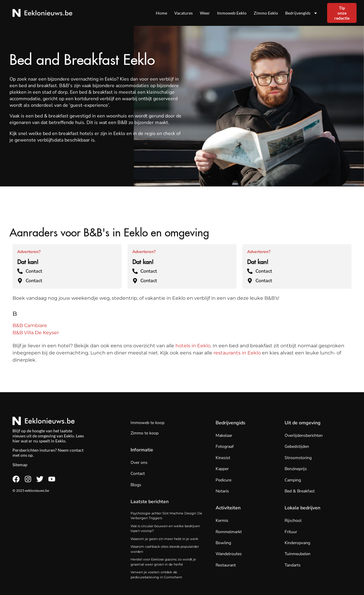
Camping (293, 480)
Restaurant (226, 565)
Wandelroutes (229, 554)
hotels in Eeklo (193, 346)
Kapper (222, 469)
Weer (205, 13)
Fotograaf (225, 446)
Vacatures (183, 13)
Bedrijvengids (301, 13)
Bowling (223, 543)
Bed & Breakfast (300, 491)
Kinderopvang (297, 543)
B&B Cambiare (30, 325)
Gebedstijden (297, 446)
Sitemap (20, 465)
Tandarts (293, 565)
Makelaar (224, 435)
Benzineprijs (296, 469)
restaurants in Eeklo (237, 353)
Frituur (291, 532)
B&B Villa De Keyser (36, 333)
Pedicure (223, 480)
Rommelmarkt (229, 532)
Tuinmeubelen (298, 554)
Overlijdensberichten (304, 435)
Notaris (222, 491)
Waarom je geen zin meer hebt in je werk (164, 539)
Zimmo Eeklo (266, 13)
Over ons (139, 463)
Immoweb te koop (148, 423)
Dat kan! (28, 261)
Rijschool (293, 521)
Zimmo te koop (145, 433)
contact (77, 450)
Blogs (136, 485)
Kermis (222, 521)
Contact (138, 474)
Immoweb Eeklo (232, 13)
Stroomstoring (298, 458)
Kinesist (223, 458)
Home (161, 13)
